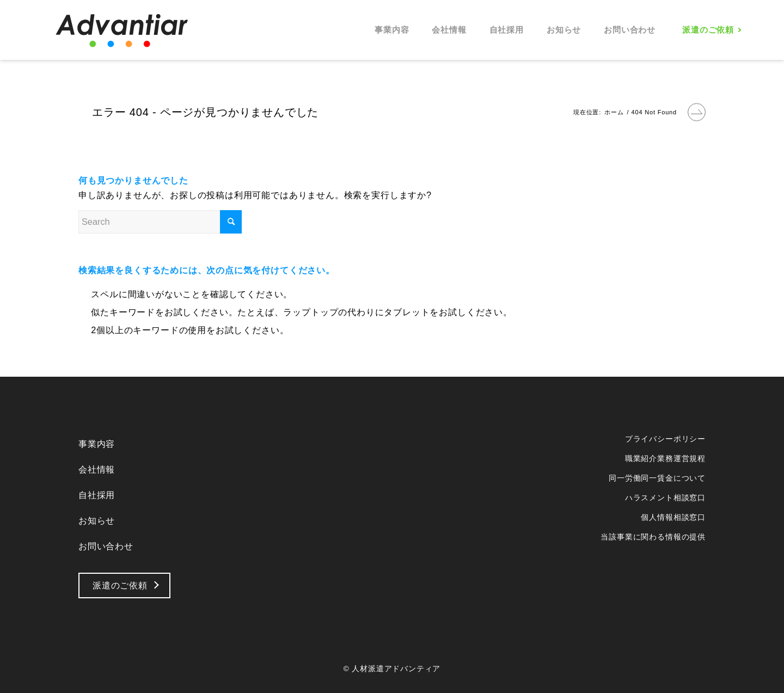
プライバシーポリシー (665, 439)
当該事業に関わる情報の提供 (653, 537)
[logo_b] (122, 30)
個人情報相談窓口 (673, 517)
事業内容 (97, 444)
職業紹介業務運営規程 (665, 458)
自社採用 (97, 495)
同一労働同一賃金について (657, 478)
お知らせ (97, 520)
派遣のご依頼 (120, 585)
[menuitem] (392, 30)
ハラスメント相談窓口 (665, 498)
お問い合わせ (106, 546)
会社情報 (97, 469)
